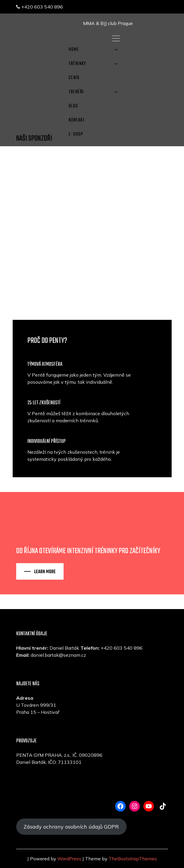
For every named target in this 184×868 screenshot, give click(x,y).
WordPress (69, 859)
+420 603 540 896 (40, 7)
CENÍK (74, 78)
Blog (73, 106)
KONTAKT (77, 120)
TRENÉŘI (76, 92)
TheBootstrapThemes (133, 859)
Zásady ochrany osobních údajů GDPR (71, 827)
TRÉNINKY (77, 64)
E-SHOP (76, 134)
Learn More (45, 572)
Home (74, 50)
